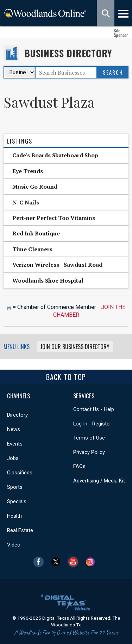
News (14, 429)
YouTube (75, 562)
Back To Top (66, 377)
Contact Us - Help (94, 409)
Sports (15, 487)
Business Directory (68, 53)
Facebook (40, 562)
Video (14, 545)
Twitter (58, 562)
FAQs (79, 466)
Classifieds (20, 473)
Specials (17, 501)
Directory (17, 415)
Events (15, 444)
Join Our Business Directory (75, 347)
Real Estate (20, 530)
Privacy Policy (89, 452)
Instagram (92, 562)
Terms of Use (89, 438)
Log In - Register (92, 424)
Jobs (13, 458)
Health (14, 516)
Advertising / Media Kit (99, 481)
